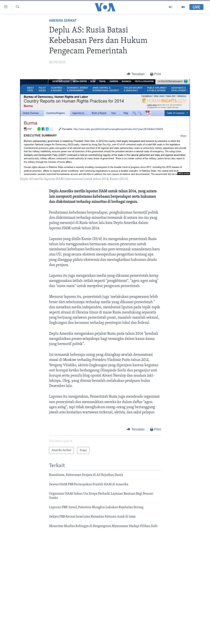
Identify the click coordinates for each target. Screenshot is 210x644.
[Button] (136, 74)
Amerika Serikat (63, 21)
